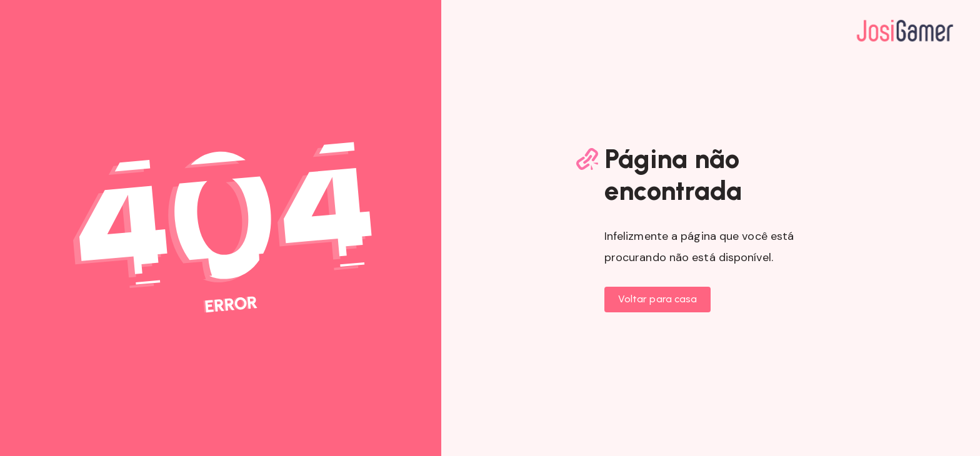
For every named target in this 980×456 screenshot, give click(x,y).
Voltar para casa (658, 299)
